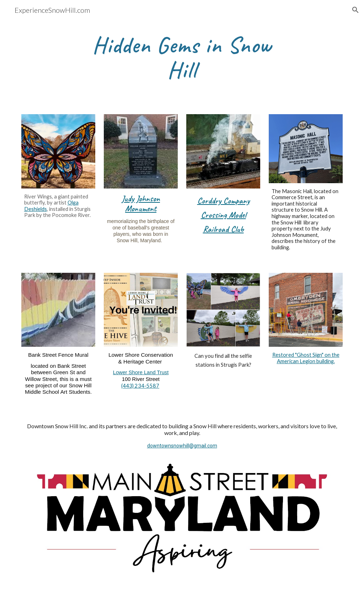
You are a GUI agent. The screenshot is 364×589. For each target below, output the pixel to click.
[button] (355, 10)
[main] (182, 58)
